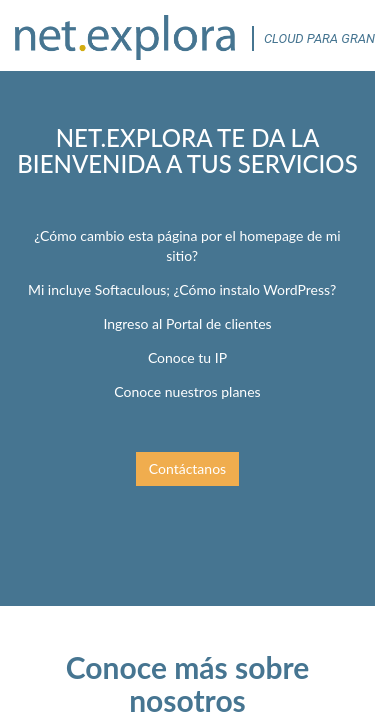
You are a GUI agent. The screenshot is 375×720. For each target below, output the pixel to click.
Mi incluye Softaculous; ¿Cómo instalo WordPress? (182, 289)
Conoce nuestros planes (187, 391)
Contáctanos (187, 468)
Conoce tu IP (187, 357)
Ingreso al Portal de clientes (187, 323)
